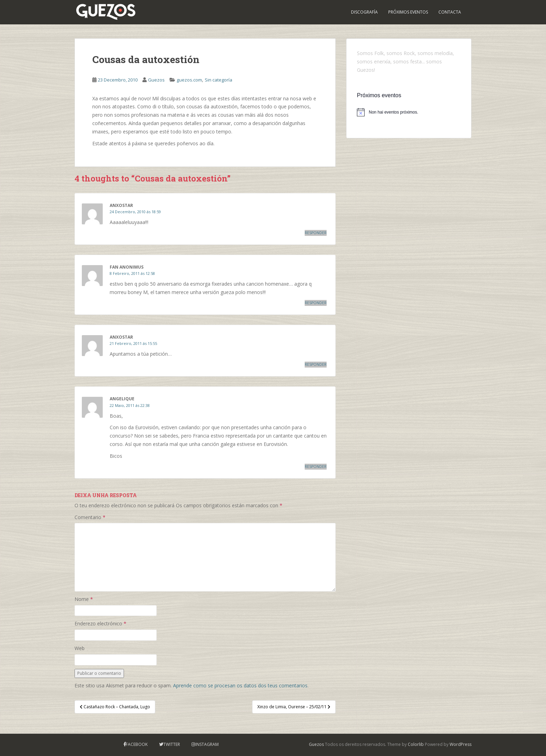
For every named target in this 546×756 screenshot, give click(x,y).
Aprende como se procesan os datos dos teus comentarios (240, 685)
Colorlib (416, 744)
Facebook (137, 744)
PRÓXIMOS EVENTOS (408, 12)
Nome (84, 599)
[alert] (409, 112)
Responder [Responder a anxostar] (316, 233)
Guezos (156, 80)
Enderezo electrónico (100, 623)
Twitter (172, 744)
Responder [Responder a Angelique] (316, 466)
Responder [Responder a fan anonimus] (316, 303)
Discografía (364, 12)
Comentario (90, 517)
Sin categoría (219, 80)
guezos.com (189, 80)
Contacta (450, 12)
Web (80, 648)
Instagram (207, 744)
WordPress (461, 744)
